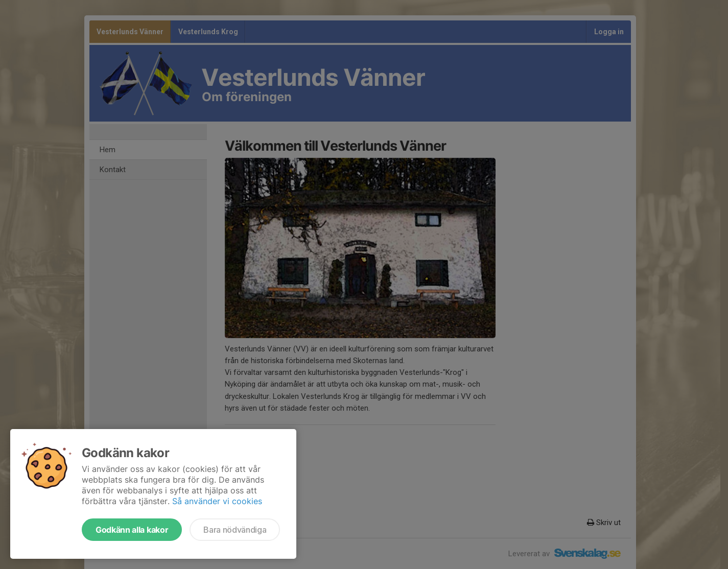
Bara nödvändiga (235, 530)
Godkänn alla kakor (132, 530)
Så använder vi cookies (217, 501)
